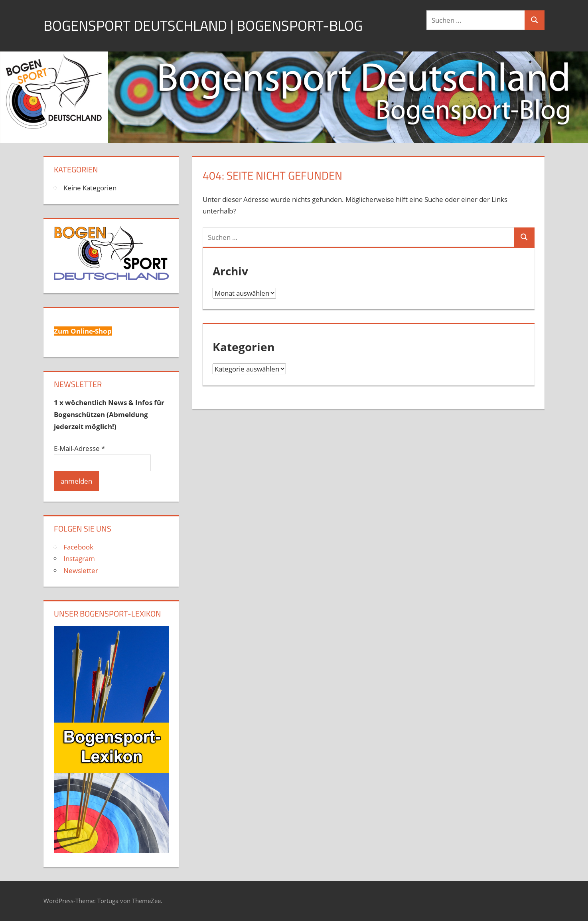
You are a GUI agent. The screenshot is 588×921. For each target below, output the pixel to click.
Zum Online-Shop (83, 331)
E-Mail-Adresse (79, 448)
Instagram (79, 558)
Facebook (78, 547)
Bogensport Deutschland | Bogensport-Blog (203, 25)
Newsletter (81, 570)
